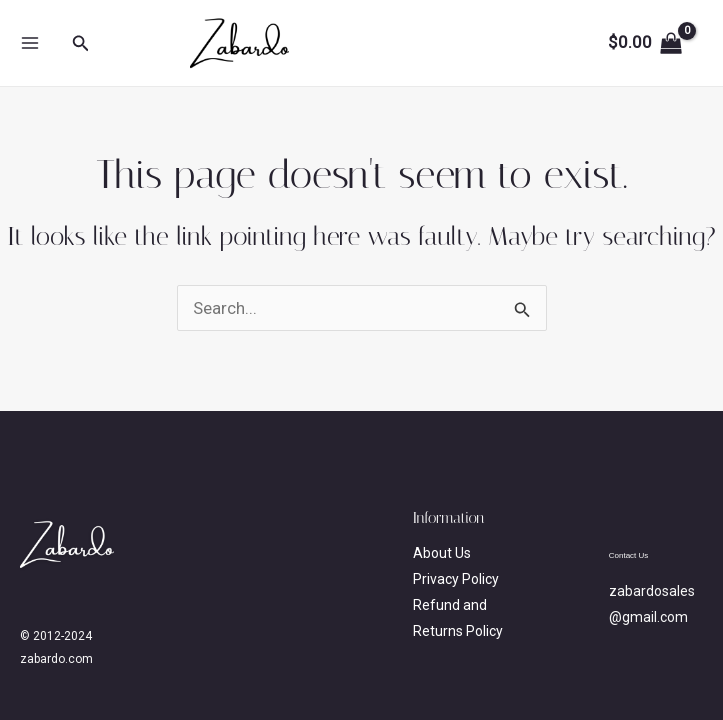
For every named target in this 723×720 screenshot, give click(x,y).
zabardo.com (407, 42)
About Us (442, 553)
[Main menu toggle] (30, 43)
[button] (81, 43)
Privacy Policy (456, 579)
